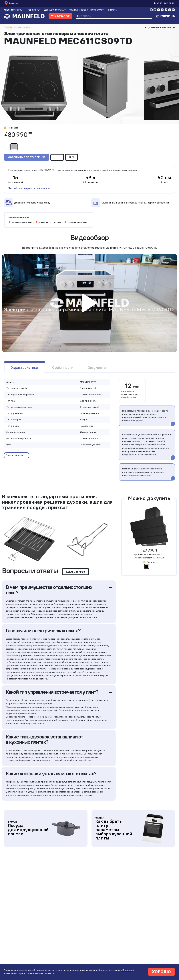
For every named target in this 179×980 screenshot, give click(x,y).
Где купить (33, 10)
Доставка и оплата (54, 10)
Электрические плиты (18, 27)
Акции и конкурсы (13, 10)
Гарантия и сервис (78, 10)
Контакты (112, 10)
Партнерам (96, 10)
